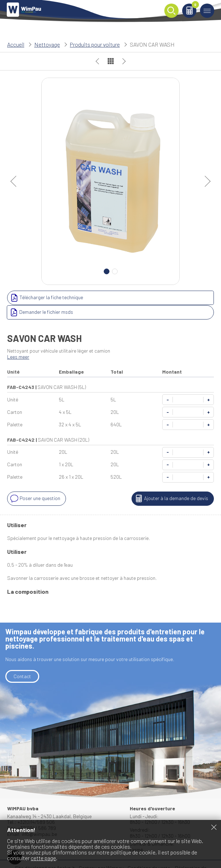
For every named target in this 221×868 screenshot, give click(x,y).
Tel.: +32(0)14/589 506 (31, 807)
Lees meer (18, 342)
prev (16, 181)
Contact (22, 662)
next (205, 181)
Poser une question (35, 484)
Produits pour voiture (95, 44)
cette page (43, 858)
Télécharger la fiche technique (46, 298)
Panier (194, 6)
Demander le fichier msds (144, 298)
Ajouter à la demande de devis (171, 484)
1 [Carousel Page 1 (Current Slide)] (107, 271)
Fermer (214, 827)
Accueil (16, 44)
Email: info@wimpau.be (32, 819)
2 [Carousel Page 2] (115, 271)
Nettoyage (47, 44)
